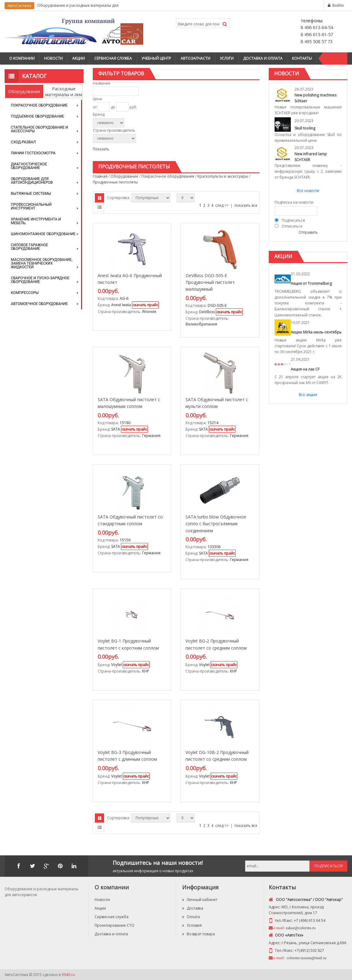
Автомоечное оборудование (39, 304)
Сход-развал (23, 142)
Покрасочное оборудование (39, 105)
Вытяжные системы (31, 194)
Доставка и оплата (263, 58)
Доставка (193, 908)
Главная (100, 176)
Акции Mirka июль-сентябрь (316, 332)
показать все (246, 205)
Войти (338, 5)
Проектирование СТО (114, 925)
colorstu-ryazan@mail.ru (306, 958)
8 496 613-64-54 (317, 27)
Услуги (227, 58)
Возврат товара (198, 934)
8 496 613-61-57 (317, 34)
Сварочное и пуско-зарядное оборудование (40, 280)
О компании (22, 58)
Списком (99, 207)
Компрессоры (25, 293)
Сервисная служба (113, 58)
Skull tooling (305, 128)
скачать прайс (145, 305)
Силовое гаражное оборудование (30, 247)
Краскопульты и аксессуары (223, 176)
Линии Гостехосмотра (33, 153)
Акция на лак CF (305, 369)
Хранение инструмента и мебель (36, 221)
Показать (101, 149)
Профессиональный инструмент (31, 206)
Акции (79, 58)
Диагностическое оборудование (29, 166)
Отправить (308, 232)
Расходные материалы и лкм (64, 92)
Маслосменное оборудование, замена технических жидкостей (42, 263)
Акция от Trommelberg (311, 283)
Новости (53, 58)
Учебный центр (156, 58)
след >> (222, 205)
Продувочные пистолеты (115, 182)
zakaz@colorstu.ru (301, 928)
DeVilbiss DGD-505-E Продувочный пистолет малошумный (210, 282)
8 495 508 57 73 (316, 41)
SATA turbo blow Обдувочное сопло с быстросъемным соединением (216, 524)
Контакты (302, 58)
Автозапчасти (195, 58)
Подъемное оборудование (38, 116)
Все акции (308, 395)
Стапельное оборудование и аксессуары (40, 129)
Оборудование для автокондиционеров (32, 181)
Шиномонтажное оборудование (43, 234)
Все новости (308, 191)
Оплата (191, 917)
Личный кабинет (200, 900)
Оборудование (24, 91)
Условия (192, 925)
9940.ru (68, 975)
